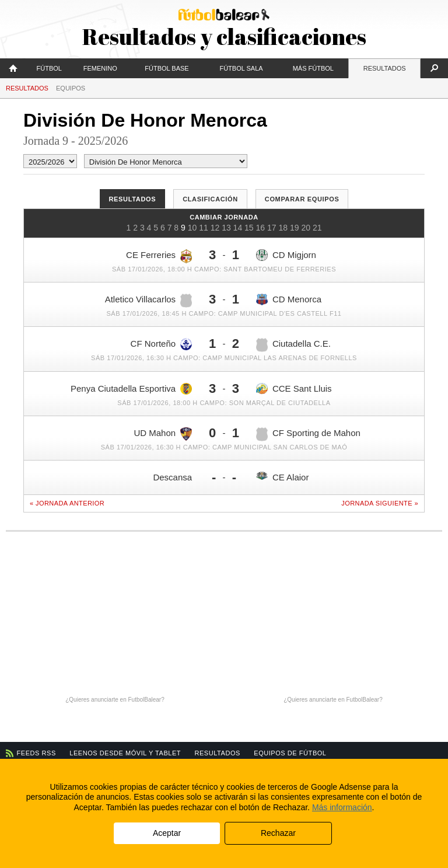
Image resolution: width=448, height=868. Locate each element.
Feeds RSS (36, 753)
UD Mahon (163, 434)
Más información (342, 807)
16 (261, 228)
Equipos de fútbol (290, 753)
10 (192, 228)
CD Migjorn (286, 255)
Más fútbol (313, 68)
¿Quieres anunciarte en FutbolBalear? (115, 700)
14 (238, 228)
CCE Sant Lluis (294, 388)
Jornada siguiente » (380, 503)
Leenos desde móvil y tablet (125, 753)
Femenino (100, 68)
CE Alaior (283, 477)
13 (226, 228)
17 (272, 228)
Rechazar (278, 833)
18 (283, 228)
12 (215, 228)
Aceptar (167, 833)
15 (249, 228)
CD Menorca (289, 300)
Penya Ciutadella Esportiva (131, 389)
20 (306, 228)
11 (204, 228)
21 (317, 228)
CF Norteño (162, 344)
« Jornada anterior (67, 503)
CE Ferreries (159, 256)
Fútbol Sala (241, 68)
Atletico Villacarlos (148, 301)
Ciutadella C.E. (293, 345)
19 (295, 228)
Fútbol (49, 68)
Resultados (385, 68)
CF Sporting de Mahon (308, 434)
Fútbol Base (167, 68)
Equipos (71, 88)
